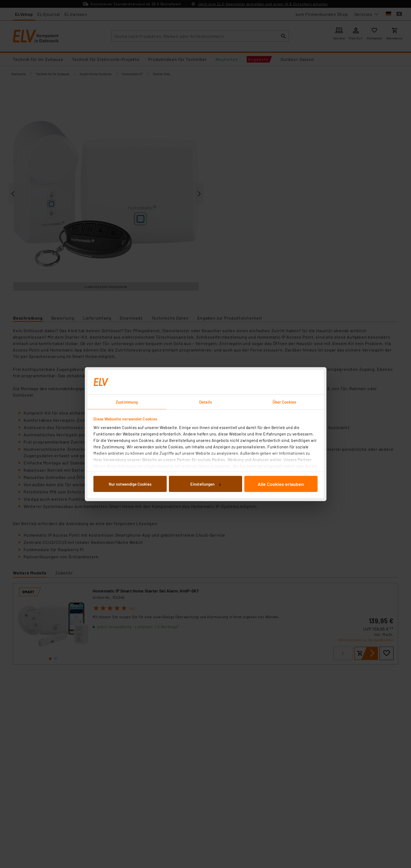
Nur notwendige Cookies (130, 484)
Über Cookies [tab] (284, 402)
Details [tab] (205, 402)
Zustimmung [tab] (127, 402)
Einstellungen (206, 484)
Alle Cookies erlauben (281, 484)
